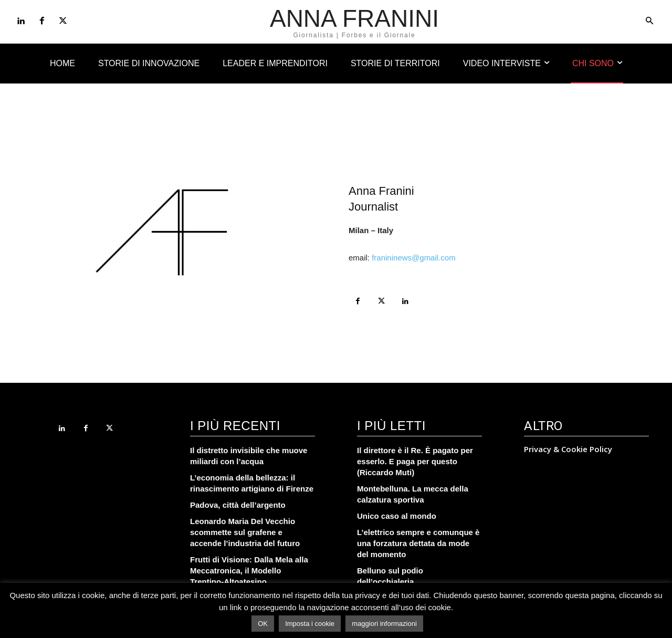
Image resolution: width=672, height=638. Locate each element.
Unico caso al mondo (397, 516)
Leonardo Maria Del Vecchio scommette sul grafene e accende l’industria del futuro (245, 532)
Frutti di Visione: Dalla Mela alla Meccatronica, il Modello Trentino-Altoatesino (249, 571)
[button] (649, 22)
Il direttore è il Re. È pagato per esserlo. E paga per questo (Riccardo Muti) (415, 461)
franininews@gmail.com (413, 258)
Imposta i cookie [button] (310, 624)
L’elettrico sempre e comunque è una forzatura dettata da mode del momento (418, 543)
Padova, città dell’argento (238, 505)
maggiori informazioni (384, 624)
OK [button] (263, 624)
